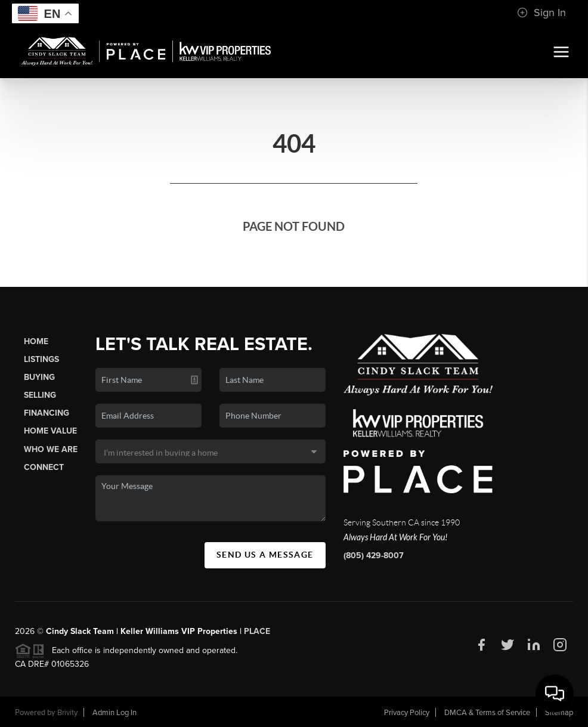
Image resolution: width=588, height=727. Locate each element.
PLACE (257, 631)
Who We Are (51, 449)
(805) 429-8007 (374, 556)
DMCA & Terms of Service (487, 713)
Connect (44, 467)
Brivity (67, 713)
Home (36, 341)
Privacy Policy (407, 713)
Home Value (50, 431)
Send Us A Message (265, 555)
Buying (39, 377)
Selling (40, 395)
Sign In (541, 13)
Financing (47, 413)
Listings (41, 359)
